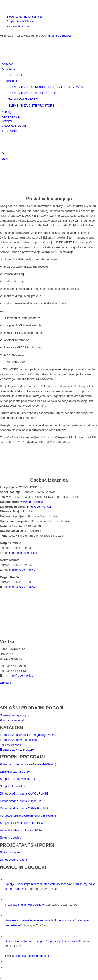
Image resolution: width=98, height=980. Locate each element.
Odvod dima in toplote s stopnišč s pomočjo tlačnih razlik (41, 941)
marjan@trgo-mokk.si (23, 553)
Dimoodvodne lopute (13, 860)
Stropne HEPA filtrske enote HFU (22, 823)
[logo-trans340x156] (34, 60)
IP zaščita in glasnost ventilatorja (26, 905)
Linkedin (5, 683)
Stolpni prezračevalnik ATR (18, 779)
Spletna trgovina (11, 838)
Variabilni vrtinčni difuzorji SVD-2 (21, 830)
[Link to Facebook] (2, 7)
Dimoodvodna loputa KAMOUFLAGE (24, 793)
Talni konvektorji (11, 745)
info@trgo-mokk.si (60, 36)
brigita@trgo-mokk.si (23, 587)
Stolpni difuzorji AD (12, 786)
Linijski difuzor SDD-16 (15, 772)
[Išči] (3, 154)
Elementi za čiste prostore (17, 749)
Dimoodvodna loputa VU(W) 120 (21, 801)
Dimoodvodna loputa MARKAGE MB (24, 808)
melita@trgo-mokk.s (22, 570)
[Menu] (5, 159)
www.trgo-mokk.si (32, 502)
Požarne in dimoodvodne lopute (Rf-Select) (28, 764)
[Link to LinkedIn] (2, 2)
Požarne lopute (10, 852)
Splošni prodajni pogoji (15, 715)
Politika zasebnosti (12, 720)
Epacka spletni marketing (33, 956)
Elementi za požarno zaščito (18, 740)
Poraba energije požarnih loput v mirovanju (28, 816)
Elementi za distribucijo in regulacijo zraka (27, 735)
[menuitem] (50, 64)
